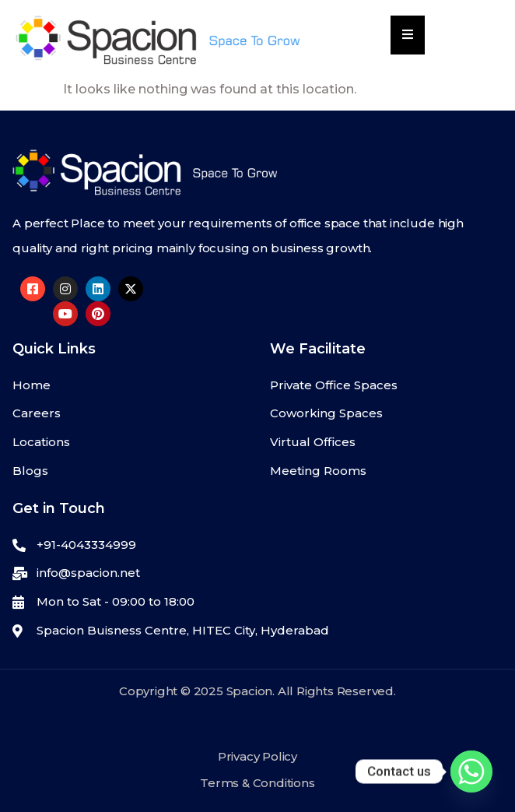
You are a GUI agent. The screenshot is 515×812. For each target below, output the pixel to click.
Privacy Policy (257, 756)
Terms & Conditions (257, 783)
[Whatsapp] (471, 772)
